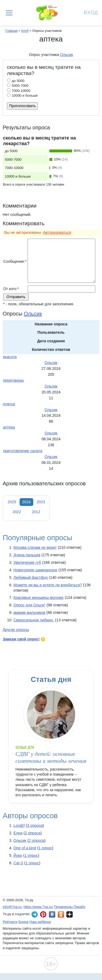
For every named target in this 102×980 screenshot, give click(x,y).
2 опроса (32, 833)
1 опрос (45, 848)
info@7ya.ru (12, 907)
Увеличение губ (27, 562)
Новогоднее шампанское (35, 570)
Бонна (23, 922)
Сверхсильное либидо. (34, 620)
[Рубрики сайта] (9, 13)
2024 (26, 502)
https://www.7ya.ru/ (38, 907)
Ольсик (20, 840)
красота (10, 357)
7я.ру (70, 914)
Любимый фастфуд (31, 577)
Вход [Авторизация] (91, 12)
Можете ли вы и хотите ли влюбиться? (48, 585)
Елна (18, 833)
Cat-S (18, 863)
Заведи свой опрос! (21, 639)
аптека (9, 427)
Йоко (18, 855)
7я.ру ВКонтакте (52, 914)
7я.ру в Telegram (35, 914)
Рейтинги (10, 922)
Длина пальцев (27, 555)
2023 (41, 502)
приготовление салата (23, 451)
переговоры (13, 380)
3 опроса (35, 825)
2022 (17, 512)
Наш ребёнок (40, 922)
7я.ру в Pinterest (43, 914)
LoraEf (19, 825)
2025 (12, 502)
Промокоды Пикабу (70, 907)
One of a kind (25, 848)
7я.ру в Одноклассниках (61, 914)
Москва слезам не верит (35, 547)
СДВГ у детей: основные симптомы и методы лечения (51, 757)
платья (9, 404)
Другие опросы (16, 630)
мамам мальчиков (29, 613)
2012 (36, 512)
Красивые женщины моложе (39, 598)
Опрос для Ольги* (29, 605)
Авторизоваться (57, 232)
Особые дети (25, 747)
